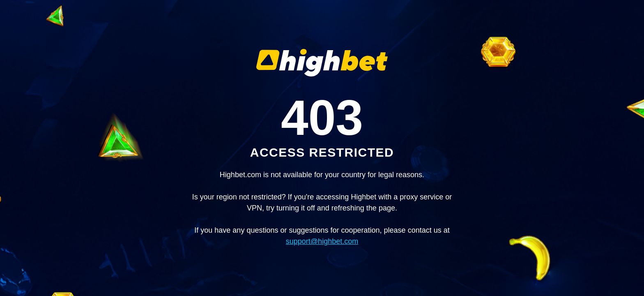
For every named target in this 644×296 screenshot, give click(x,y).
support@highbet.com (322, 241)
